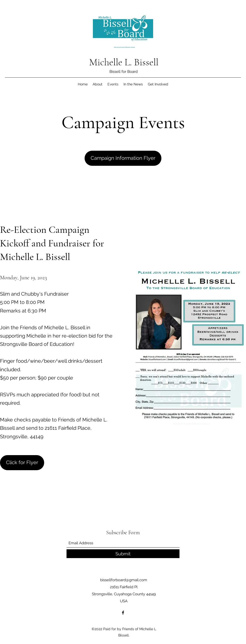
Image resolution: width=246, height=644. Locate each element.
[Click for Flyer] (22, 463)
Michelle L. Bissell (124, 62)
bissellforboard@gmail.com (124, 580)
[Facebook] (123, 613)
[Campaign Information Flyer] (123, 158)
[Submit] (123, 554)
